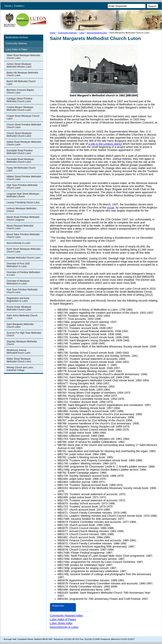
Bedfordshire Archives (17, 37)
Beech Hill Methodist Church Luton (21, 83)
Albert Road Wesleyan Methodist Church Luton (24, 57)
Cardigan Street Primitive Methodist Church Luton (20, 100)
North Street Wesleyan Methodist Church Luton (24, 250)
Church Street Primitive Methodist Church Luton (24, 126)
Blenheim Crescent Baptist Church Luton (20, 91)
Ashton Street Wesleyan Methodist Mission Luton (19, 65)
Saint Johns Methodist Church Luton (22, 317)
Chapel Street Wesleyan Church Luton (23, 117)
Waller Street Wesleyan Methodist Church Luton (19, 360)
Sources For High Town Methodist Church (24, 334)
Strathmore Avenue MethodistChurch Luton (19, 352)
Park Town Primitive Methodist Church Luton (22, 291)
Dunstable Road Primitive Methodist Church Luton (20, 152)
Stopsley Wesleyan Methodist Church (22, 343)
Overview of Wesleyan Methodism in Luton (18, 282)
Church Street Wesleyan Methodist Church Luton (19, 135)
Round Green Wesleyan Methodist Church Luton (19, 308)
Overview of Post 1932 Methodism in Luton (18, 265)
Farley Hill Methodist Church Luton (21, 169)
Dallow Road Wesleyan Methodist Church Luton (24, 143)
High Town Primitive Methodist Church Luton (22, 187)
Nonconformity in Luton (19, 243)
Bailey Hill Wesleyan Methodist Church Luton (22, 74)
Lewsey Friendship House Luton (23, 202)
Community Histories (67, 33)
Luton (82, 33)
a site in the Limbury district (105, 144)
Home (8, 6)
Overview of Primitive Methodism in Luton (24, 274)
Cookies (19, 6)
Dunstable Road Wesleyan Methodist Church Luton (20, 161)
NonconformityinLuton (97, 33)
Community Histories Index (66, 616)
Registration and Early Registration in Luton (18, 300)
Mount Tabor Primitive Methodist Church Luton (23, 236)
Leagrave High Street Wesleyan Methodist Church (23, 195)
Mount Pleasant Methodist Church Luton (20, 227)
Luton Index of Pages (17, 49)
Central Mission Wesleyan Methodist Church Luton (20, 109)
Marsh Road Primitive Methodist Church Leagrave (23, 218)
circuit (110, 207)
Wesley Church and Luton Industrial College (20, 369)
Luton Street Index (61, 623)
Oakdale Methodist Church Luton (24, 258)
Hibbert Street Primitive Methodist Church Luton (24, 178)
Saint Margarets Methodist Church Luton (20, 326)
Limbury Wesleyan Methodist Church (22, 210)
